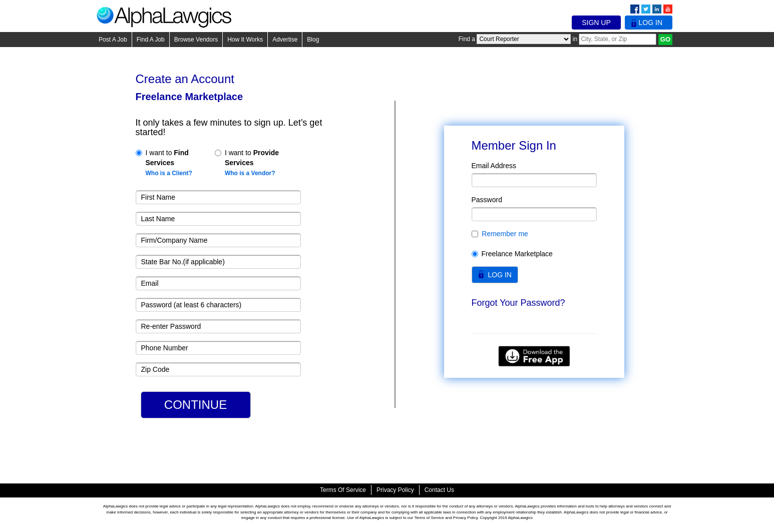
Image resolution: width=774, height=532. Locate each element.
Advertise (285, 40)
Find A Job (151, 40)
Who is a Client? (169, 173)
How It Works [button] (245, 40)
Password (487, 200)
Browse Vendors (196, 40)
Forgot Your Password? (518, 303)
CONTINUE (196, 405)
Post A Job (113, 40)
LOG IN (500, 275)
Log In (649, 23)
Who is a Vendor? (250, 173)
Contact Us (439, 490)
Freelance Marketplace (512, 254)
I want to (164, 163)
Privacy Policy (395, 490)
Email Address (494, 166)
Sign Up (596, 23)
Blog (313, 40)
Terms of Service (343, 490)
